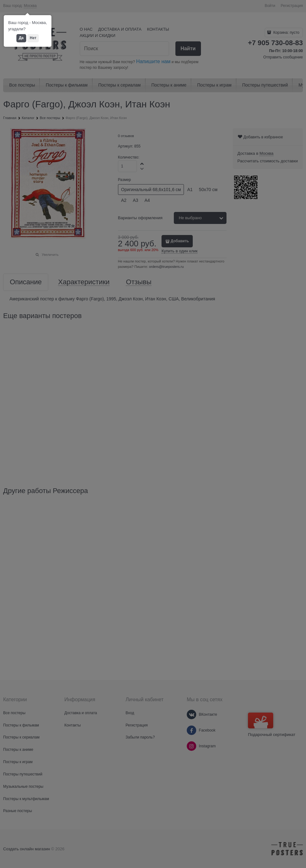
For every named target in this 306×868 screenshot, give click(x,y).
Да (21, 38)
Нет (33, 38)
